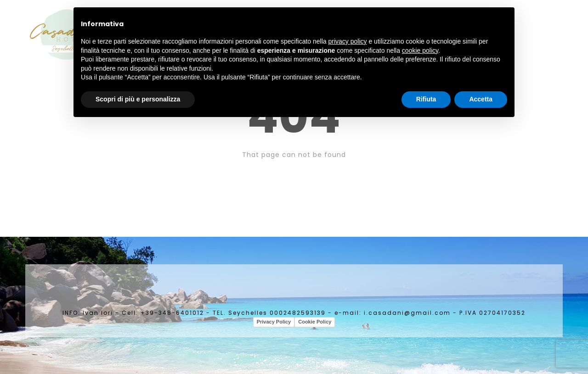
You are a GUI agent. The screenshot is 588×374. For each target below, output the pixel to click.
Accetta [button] (481, 99)
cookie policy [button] (420, 50)
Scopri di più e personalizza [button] (138, 99)
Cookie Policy (315, 322)
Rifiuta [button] (426, 99)
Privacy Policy (274, 322)
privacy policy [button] (348, 41)
